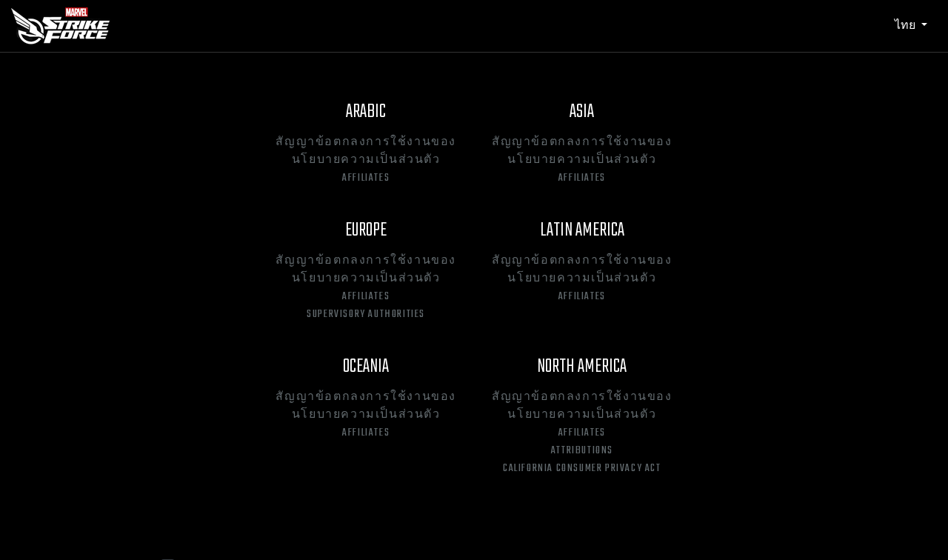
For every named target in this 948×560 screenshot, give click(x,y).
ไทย (907, 25)
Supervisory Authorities (366, 315)
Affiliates (366, 179)
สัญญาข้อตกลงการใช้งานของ (366, 143)
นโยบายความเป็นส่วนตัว (366, 161)
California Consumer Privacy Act (582, 469)
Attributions (582, 451)
